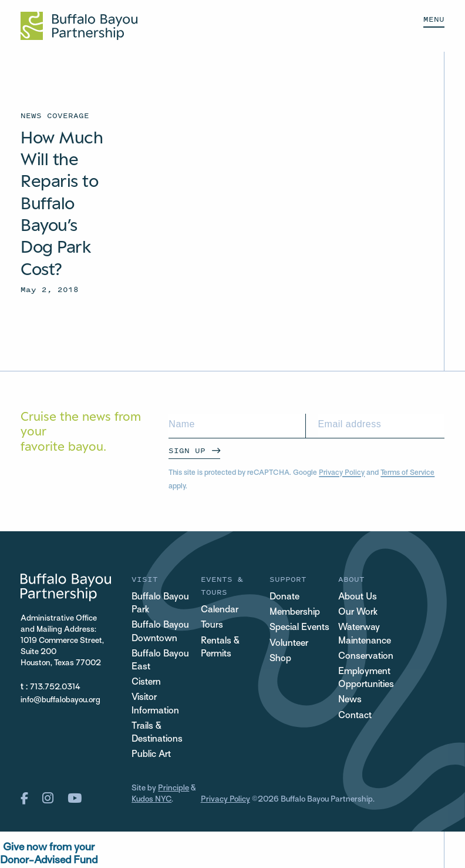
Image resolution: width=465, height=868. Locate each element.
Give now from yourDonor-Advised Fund (49, 854)
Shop (280, 659)
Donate (284, 597)
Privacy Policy (342, 473)
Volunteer (289, 644)
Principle (173, 788)
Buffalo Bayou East (160, 661)
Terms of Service (407, 473)
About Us (358, 597)
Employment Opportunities (366, 678)
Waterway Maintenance (365, 634)
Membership (295, 613)
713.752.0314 (55, 687)
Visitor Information (155, 704)
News (350, 700)
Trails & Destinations (157, 733)
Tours (212, 626)
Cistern (146, 683)
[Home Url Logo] (79, 26)
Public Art (151, 755)
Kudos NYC (151, 800)
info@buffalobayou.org (60, 700)
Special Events (299, 628)
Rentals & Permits (220, 648)
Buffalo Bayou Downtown (160, 632)
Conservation (366, 657)
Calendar (220, 610)
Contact (355, 716)
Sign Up (187, 450)
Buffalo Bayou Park (160, 604)
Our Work (358, 613)
